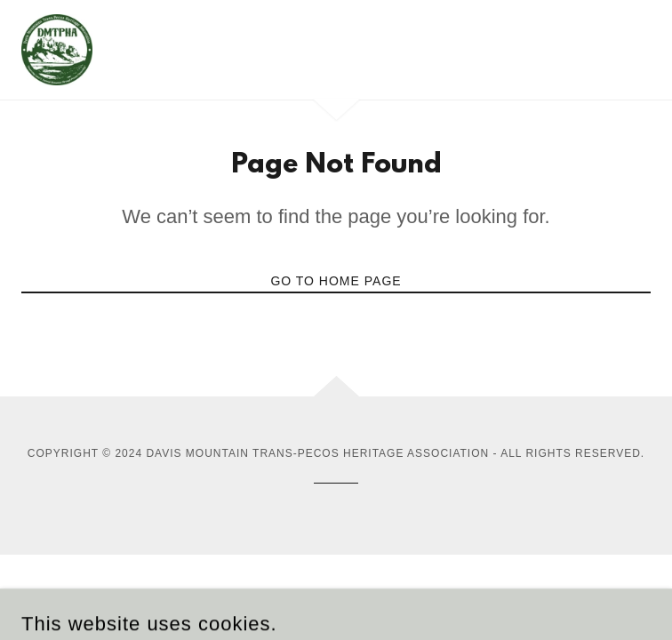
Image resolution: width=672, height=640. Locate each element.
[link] (57, 50)
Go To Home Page (336, 281)
